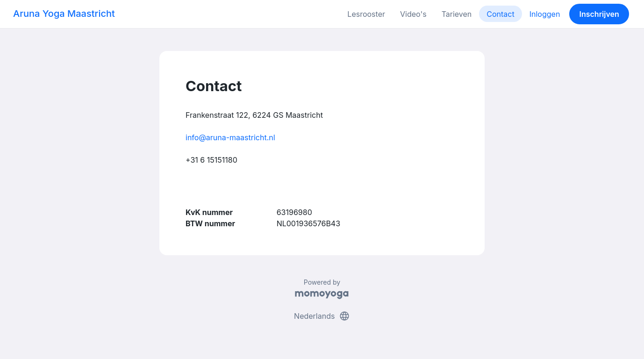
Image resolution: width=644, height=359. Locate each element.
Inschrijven (599, 14)
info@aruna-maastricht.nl (230, 137)
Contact (500, 14)
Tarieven (457, 14)
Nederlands (322, 316)
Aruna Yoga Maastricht (64, 14)
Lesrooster (366, 14)
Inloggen (545, 14)
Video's (413, 14)
